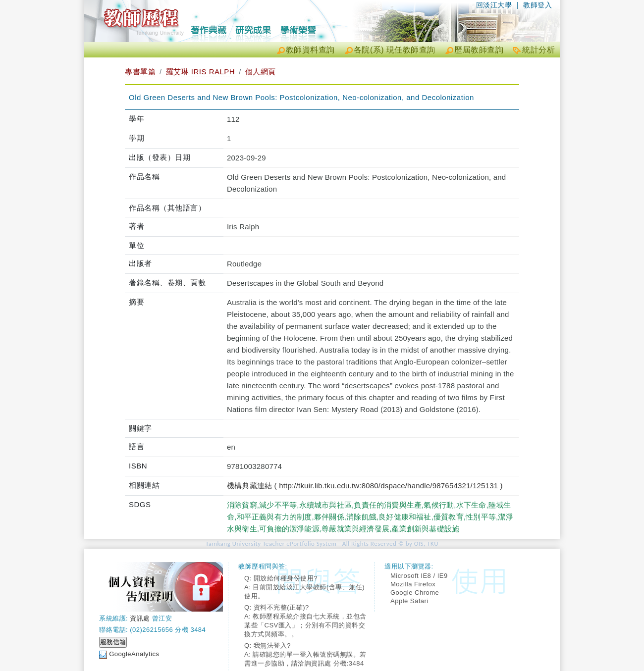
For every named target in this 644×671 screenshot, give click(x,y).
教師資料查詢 (310, 50)
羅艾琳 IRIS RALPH (201, 72)
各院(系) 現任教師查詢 (395, 50)
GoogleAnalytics (134, 654)
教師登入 (537, 5)
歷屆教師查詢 (479, 50)
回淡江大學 (494, 5)
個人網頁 (261, 72)
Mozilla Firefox (413, 584)
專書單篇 (140, 72)
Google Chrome (415, 593)
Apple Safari (409, 601)
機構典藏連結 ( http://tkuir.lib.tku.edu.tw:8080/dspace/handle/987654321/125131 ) (365, 486)
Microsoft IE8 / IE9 (419, 576)
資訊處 (140, 618)
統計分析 (538, 50)
